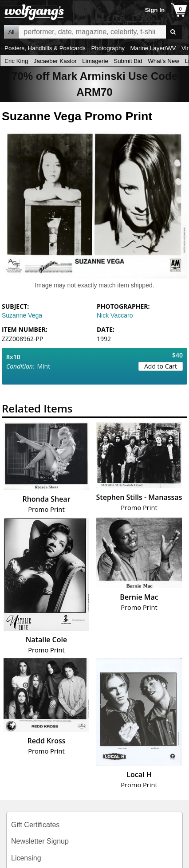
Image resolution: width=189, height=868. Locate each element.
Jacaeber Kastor (55, 61)
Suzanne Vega (22, 315)
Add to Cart (161, 366)
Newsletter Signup (40, 841)
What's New (163, 61)
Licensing (26, 858)
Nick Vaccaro (115, 315)
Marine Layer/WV (153, 48)
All (11, 32)
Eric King (16, 61)
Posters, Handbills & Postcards (45, 48)
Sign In (155, 10)
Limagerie (95, 61)
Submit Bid (128, 61)
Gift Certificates (35, 825)
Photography (108, 48)
